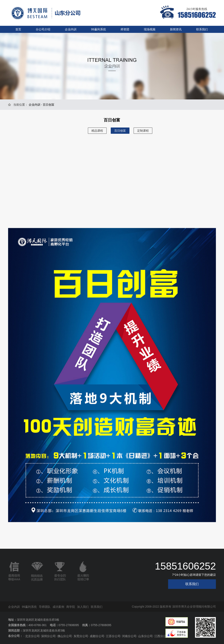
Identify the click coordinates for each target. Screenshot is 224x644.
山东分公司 (145, 636)
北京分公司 (32, 636)
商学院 (71, 607)
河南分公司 (129, 636)
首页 (18, 29)
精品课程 (97, 131)
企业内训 (71, 29)
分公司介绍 (43, 29)
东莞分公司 (81, 636)
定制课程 (143, 131)
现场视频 (150, 29)
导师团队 (45, 607)
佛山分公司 (65, 636)
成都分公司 (97, 636)
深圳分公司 (48, 636)
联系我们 (202, 29)
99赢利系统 (98, 29)
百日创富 (120, 131)
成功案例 (58, 607)
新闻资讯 (176, 29)
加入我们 (83, 607)
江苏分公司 (113, 636)
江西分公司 (162, 636)
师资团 (125, 29)
